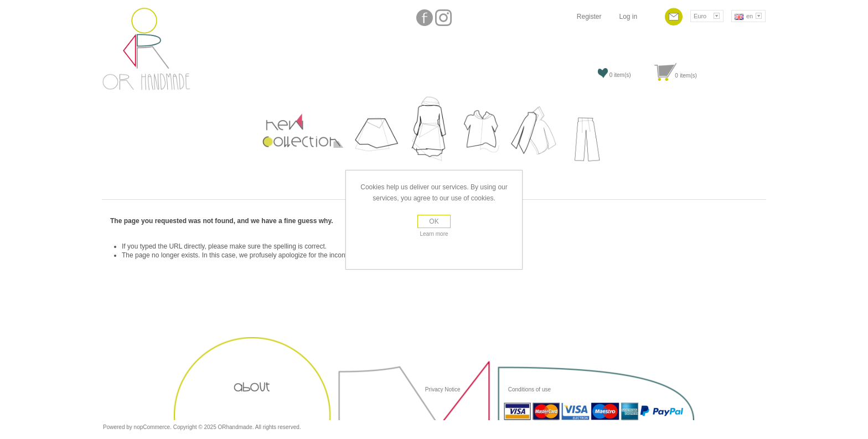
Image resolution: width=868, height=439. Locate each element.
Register (589, 17)
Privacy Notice (443, 389)
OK (434, 221)
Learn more (434, 234)
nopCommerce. (154, 427)
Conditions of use (529, 389)
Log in (628, 17)
